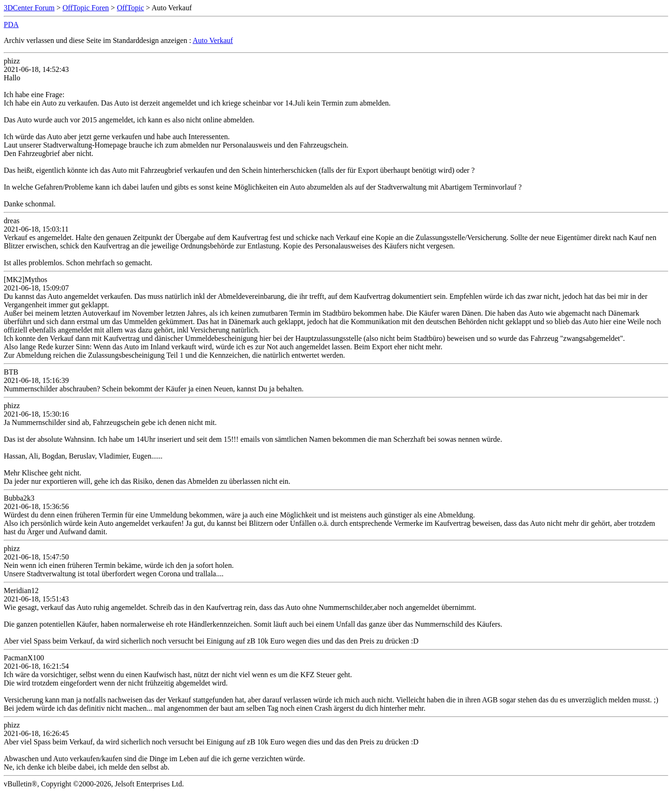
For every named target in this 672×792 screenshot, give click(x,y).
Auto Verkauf (213, 40)
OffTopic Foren (86, 8)
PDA (11, 25)
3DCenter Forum (29, 8)
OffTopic (130, 8)
